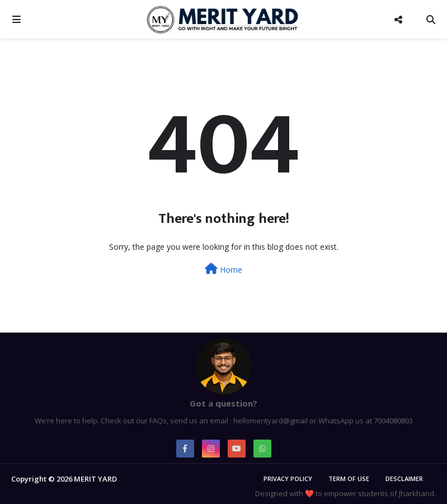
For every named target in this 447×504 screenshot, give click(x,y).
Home (224, 269)
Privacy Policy (288, 479)
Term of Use (349, 479)
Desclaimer (404, 479)
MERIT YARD (95, 479)
